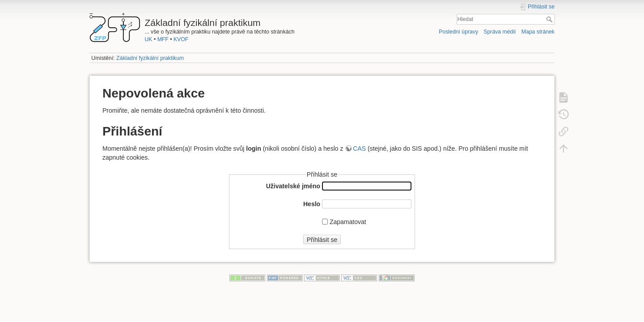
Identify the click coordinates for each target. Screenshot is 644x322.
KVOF (181, 39)
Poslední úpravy (458, 32)
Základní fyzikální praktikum (150, 58)
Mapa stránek (538, 32)
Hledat (550, 19)
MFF (163, 39)
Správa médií (500, 32)
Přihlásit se (322, 240)
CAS (359, 148)
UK (149, 39)
